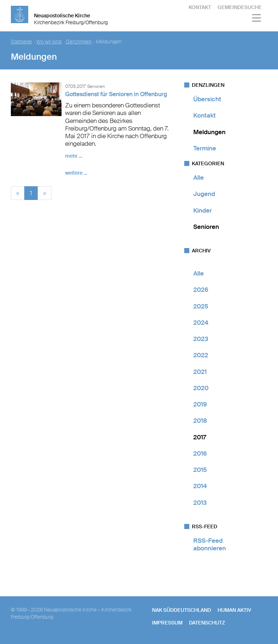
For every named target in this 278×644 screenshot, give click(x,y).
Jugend (204, 194)
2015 (200, 470)
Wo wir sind (49, 42)
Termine (205, 148)
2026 (201, 290)
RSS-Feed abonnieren (210, 544)
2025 (201, 306)
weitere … (76, 173)
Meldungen (209, 132)
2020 (201, 388)
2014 (200, 486)
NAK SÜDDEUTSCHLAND (182, 610)
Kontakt (200, 7)
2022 (201, 355)
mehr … (74, 156)
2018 (200, 421)
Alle (199, 178)
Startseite (21, 42)
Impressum (167, 623)
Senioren (206, 227)
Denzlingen (79, 42)
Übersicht (207, 99)
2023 (201, 339)
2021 (200, 372)
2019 (200, 404)
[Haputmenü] (257, 19)
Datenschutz (207, 623)
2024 (201, 323)
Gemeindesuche (240, 7)
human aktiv (234, 610)
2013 (200, 503)
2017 (200, 437)
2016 (200, 453)
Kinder (203, 210)
